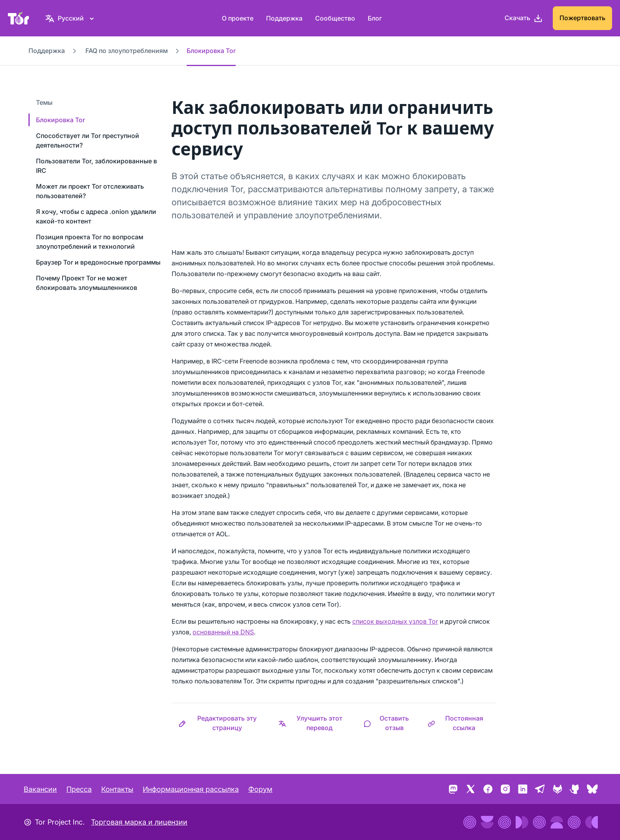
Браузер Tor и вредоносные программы (98, 262)
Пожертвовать (582, 18)
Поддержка (284, 18)
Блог (375, 18)
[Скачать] (524, 18)
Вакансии (40, 789)
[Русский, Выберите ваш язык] (71, 18)
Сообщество (335, 18)
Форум (260, 789)
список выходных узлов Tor (395, 621)
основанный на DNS (223, 632)
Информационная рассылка (191, 789)
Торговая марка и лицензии (139, 822)
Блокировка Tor (60, 120)
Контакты (117, 789)
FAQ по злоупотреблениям (127, 51)
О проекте (238, 18)
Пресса (79, 789)
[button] (222, 723)
